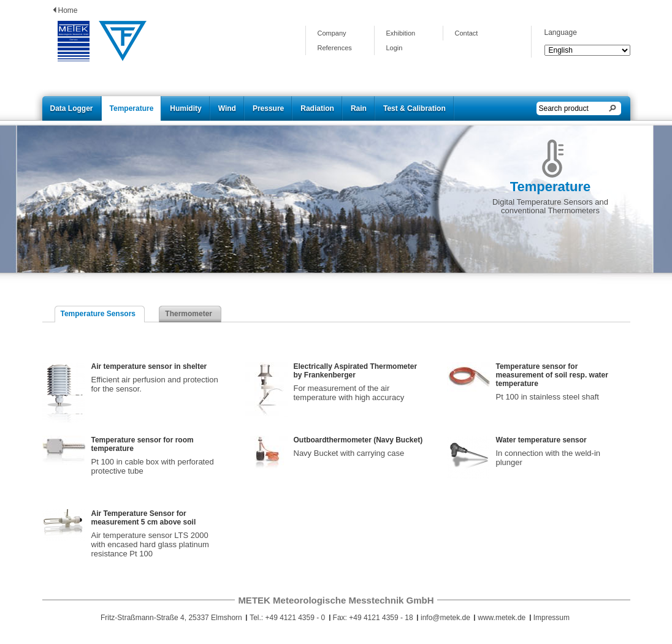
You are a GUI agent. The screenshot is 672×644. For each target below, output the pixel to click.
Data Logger (72, 108)
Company (332, 33)
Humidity (185, 108)
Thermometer (189, 314)
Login (395, 48)
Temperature (132, 108)
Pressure (268, 108)
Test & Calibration (414, 108)
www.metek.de (502, 618)
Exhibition (401, 33)
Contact (467, 33)
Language (561, 32)
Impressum (552, 618)
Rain (359, 108)
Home (68, 10)
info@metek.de (445, 618)
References (335, 48)
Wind (227, 108)
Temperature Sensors (98, 314)
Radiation (317, 108)
